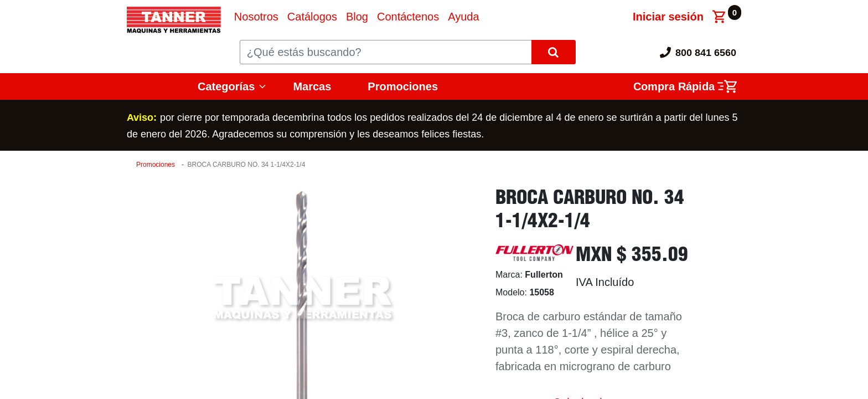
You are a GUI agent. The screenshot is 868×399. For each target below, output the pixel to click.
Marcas (312, 86)
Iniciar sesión (668, 17)
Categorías (226, 86)
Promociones (403, 86)
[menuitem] (256, 17)
